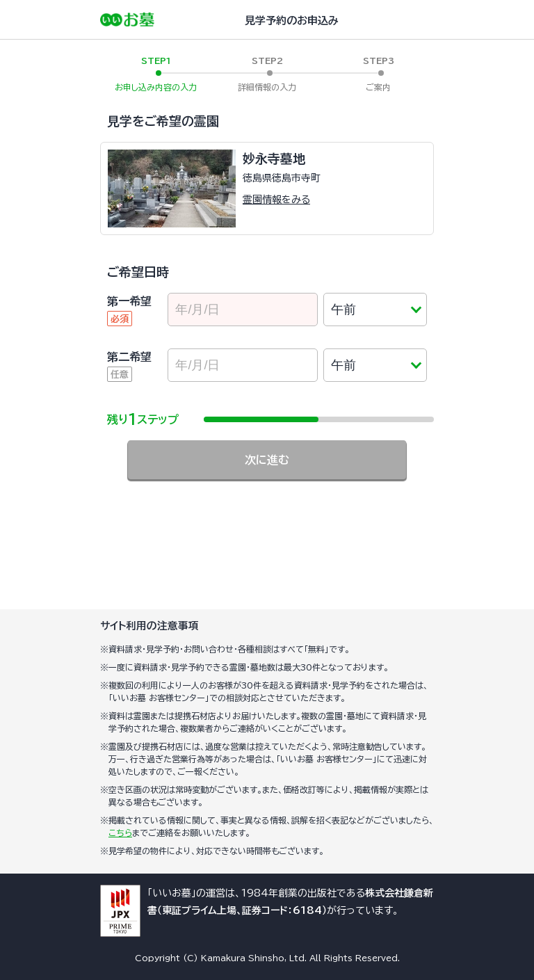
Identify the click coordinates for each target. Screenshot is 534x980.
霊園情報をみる (276, 200)
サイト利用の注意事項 (149, 626)
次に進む (267, 460)
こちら (120, 833)
